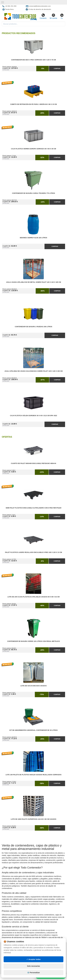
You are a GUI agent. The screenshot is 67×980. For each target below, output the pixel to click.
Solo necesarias (34, 966)
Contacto (43, 16)
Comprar (57, 69)
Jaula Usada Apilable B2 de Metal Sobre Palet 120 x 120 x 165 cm (33, 282)
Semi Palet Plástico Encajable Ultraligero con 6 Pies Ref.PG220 (33, 508)
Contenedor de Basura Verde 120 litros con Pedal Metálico (33, 641)
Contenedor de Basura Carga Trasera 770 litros (34, 193)
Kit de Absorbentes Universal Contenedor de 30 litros (33, 730)
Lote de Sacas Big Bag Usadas (33, 686)
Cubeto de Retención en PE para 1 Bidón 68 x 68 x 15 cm (34, 104)
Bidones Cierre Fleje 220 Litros (33, 238)
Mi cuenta (53, 16)
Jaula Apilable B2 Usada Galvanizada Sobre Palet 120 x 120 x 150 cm (33, 371)
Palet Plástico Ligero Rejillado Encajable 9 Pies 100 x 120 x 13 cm (34, 552)
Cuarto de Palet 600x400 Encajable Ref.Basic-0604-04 (33, 463)
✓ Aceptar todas (34, 959)
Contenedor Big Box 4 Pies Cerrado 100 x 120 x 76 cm (33, 60)
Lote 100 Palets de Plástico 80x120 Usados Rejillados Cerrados (33, 775)
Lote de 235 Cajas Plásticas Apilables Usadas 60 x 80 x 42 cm (34, 597)
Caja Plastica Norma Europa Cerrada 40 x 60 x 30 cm (33, 149)
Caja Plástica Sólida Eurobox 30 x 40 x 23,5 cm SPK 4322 (33, 416)
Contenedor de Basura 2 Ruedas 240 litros (34, 327)
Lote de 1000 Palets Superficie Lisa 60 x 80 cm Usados (34, 819)
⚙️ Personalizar (33, 973)
